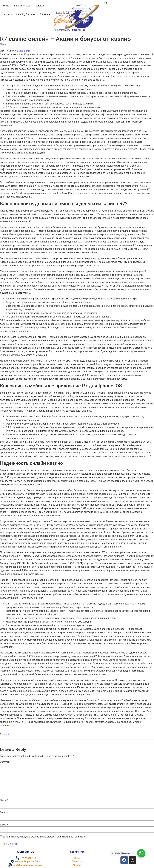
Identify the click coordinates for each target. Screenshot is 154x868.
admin (7, 734)
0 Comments (23, 51)
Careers (45, 14)
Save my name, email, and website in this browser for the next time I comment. (44, 837)
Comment (5, 762)
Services (40, 6)
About (8, 14)
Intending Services (25, 14)
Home (6, 6)
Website (4, 825)
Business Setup (23, 6)
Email (4, 813)
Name (4, 801)
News (3, 44)
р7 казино (102, 214)
